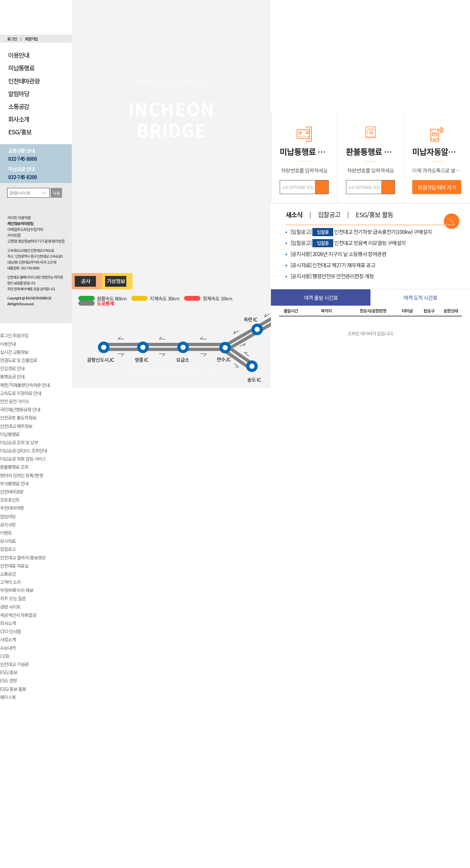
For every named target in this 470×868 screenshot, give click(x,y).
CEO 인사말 (10, 631)
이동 (56, 193)
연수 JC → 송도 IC (236, 359)
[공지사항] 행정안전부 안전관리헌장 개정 (332, 276)
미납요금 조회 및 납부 (19, 442)
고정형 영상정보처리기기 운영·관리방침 (36, 241)
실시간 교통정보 (14, 352)
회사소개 (19, 119)
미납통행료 (21, 68)
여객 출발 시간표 (321, 297)
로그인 (12, 39)
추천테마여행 (12, 508)
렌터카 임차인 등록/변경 (21, 475)
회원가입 (31, 39)
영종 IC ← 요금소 (163, 344)
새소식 (294, 214)
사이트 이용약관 (19, 217)
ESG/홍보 (20, 132)
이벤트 (6, 533)
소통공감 (19, 106)
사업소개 (8, 639)
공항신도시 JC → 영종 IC (123, 349)
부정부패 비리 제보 (17, 590)
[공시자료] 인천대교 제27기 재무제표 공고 (333, 265)
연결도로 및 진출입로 (19, 360)
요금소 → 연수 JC (204, 349)
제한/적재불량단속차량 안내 (25, 385)
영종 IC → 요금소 (163, 349)
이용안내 (19, 55)
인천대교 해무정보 (16, 426)
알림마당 (19, 93)
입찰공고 (8, 549)
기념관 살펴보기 (437, 81)
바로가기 (452, 221)
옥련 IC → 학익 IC (269, 325)
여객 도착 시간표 (420, 297)
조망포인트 (10, 500)
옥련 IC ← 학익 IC (268, 320)
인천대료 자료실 (14, 566)
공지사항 (8, 525)
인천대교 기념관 (14, 664)
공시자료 (8, 541)
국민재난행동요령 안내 (20, 409)
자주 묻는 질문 (13, 598)
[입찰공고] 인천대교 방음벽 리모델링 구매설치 (348, 243)
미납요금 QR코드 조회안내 (23, 450)
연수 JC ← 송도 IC (240, 356)
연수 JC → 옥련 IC (241, 342)
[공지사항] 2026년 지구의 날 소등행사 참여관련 (338, 254)
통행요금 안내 (12, 376)
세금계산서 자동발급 (18, 615)
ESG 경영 (8, 680)
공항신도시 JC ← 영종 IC (123, 344)
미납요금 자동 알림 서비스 (23, 459)
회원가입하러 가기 (437, 187)
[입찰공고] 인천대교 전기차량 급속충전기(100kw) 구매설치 (361, 232)
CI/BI (5, 656)
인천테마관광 (24, 81)
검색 (322, 187)
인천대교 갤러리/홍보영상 (23, 557)
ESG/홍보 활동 (13, 689)
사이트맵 (14, 235)
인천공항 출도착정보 (18, 418)
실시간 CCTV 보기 (370, 89)
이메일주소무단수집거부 (25, 229)
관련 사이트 (10, 607)
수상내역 (8, 648)
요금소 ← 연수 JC (204, 344)
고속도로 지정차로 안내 (21, 393)
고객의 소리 (10, 582)
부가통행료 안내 (14, 483)
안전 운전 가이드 (15, 401)
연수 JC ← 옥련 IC (240, 337)
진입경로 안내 (12, 368)
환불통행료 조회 (14, 467)
